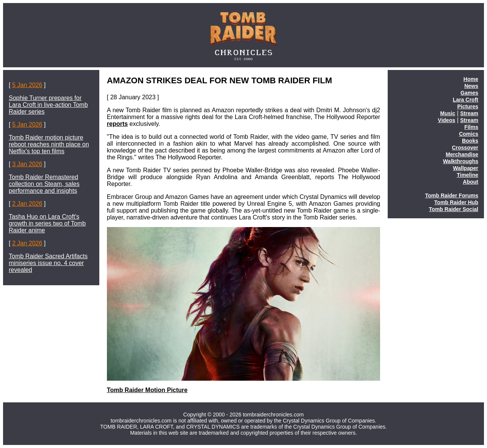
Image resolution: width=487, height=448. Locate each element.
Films (471, 127)
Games (469, 93)
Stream (469, 113)
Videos (447, 120)
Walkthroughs (461, 161)
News (471, 86)
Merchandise (462, 154)
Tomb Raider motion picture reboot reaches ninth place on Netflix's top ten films (49, 144)
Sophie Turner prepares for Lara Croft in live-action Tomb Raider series (48, 105)
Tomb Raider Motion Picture (147, 390)
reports (117, 124)
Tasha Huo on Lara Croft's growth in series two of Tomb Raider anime (47, 223)
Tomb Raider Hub (456, 202)
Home (471, 79)
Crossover (465, 148)
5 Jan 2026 (27, 85)
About (471, 182)
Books (470, 141)
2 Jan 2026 (27, 204)
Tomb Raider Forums (452, 195)
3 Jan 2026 (27, 164)
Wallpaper (466, 168)
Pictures (468, 106)
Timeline (467, 175)
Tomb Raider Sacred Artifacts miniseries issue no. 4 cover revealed (48, 263)
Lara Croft (466, 100)
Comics (469, 134)
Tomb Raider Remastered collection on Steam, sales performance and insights (44, 184)
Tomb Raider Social (454, 209)
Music (448, 113)
